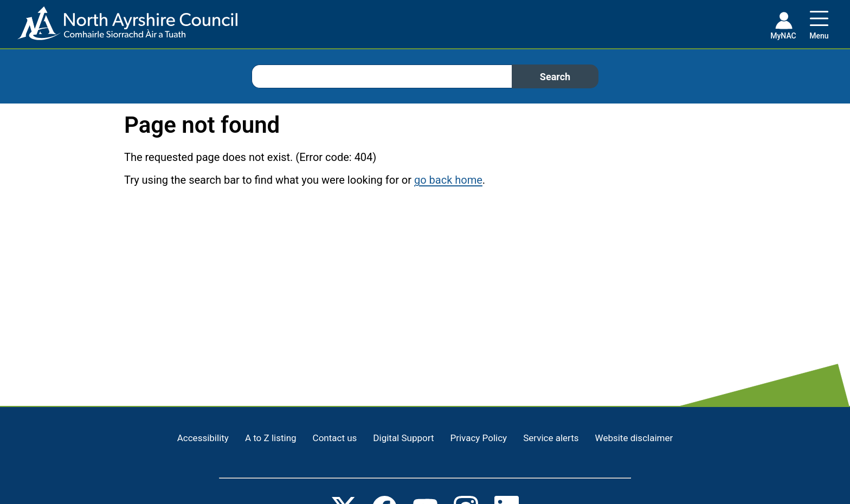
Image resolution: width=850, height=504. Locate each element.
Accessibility (203, 438)
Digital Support (403, 438)
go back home (448, 180)
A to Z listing (271, 438)
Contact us (335, 438)
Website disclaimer (634, 438)
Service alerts (551, 438)
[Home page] (119, 27)
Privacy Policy (478, 438)
